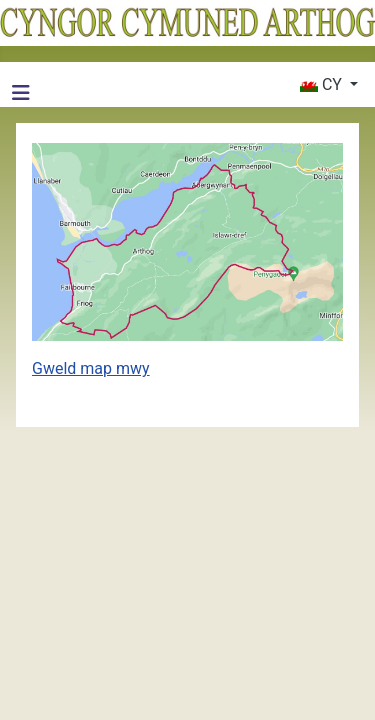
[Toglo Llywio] (21, 93)
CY (323, 84)
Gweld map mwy (91, 368)
